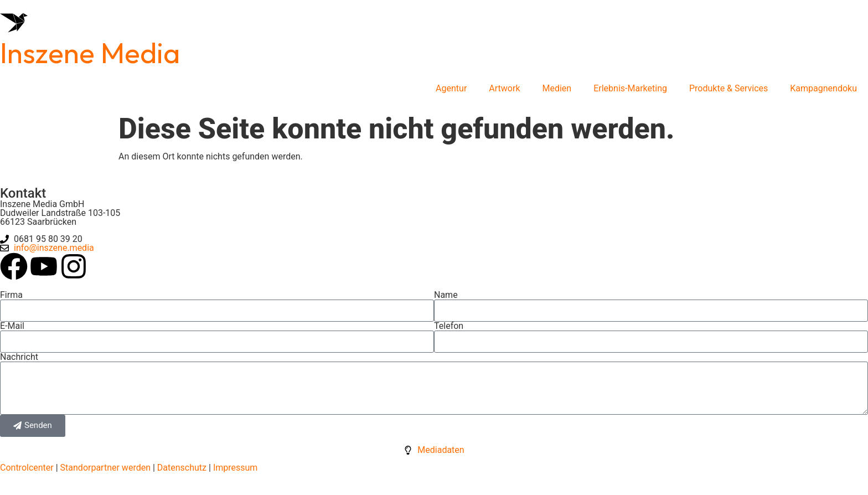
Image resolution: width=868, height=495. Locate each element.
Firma (11, 295)
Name (446, 295)
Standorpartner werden (105, 468)
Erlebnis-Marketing (630, 88)
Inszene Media (90, 53)
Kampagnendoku (823, 88)
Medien (557, 88)
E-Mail (12, 326)
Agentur (451, 88)
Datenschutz (181, 468)
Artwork (504, 88)
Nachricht (19, 357)
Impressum (236, 468)
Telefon (449, 326)
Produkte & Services (728, 88)
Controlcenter (27, 468)
